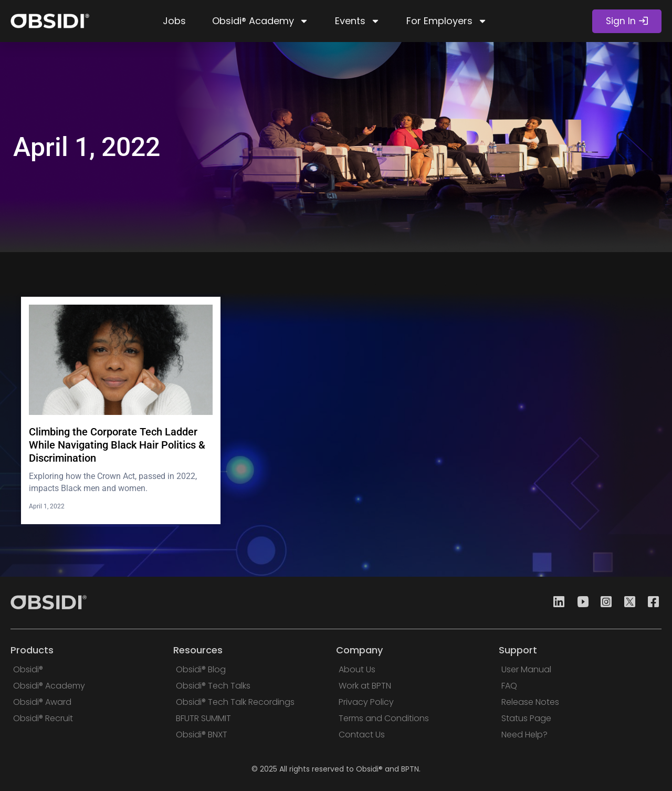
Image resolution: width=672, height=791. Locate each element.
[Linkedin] (556, 603)
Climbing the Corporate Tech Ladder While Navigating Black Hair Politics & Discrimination (117, 445)
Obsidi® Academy (260, 21)
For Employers (447, 21)
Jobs (174, 21)
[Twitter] (627, 603)
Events (358, 21)
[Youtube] (580, 603)
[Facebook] (650, 603)
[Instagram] (603, 603)
